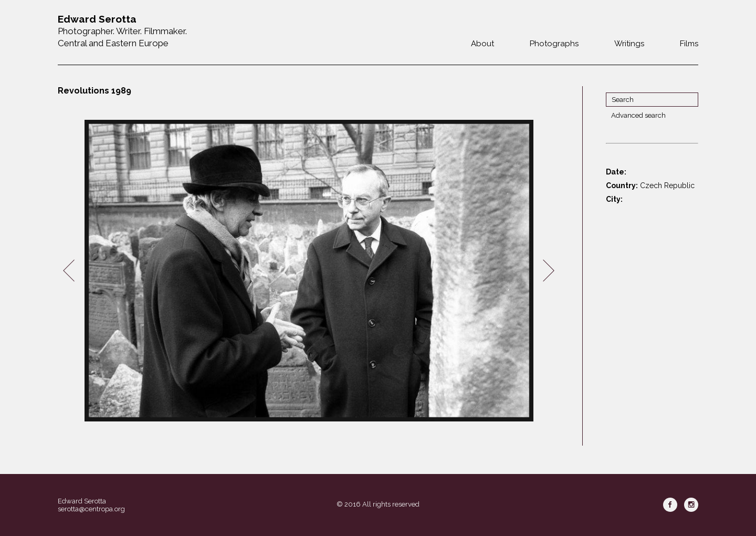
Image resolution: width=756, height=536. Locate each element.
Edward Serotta (82, 501)
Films (689, 44)
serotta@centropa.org (91, 509)
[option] (309, 271)
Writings (629, 44)
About (482, 44)
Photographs (554, 44)
